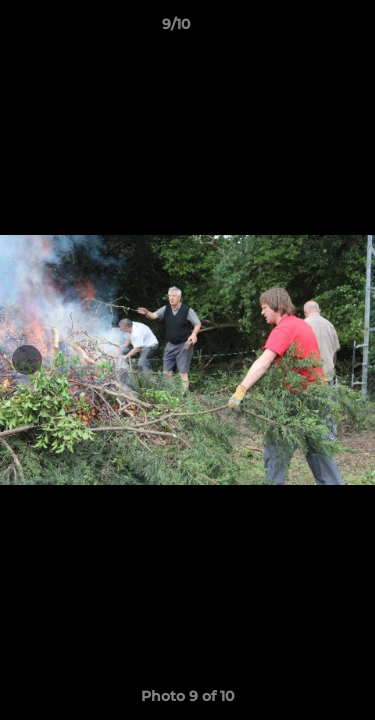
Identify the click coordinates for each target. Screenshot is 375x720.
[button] (303, 29)
